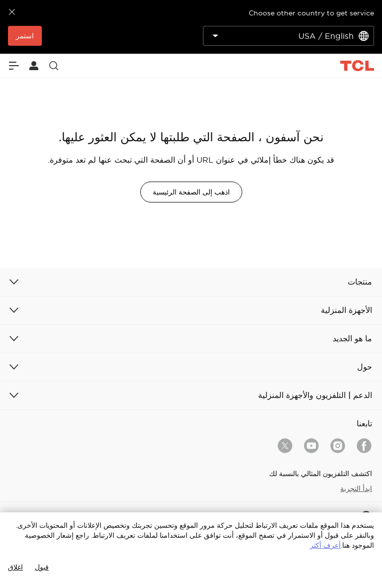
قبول (42, 567)
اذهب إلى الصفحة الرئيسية (191, 192)
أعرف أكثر (325, 545)
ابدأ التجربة (356, 489)
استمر (25, 36)
